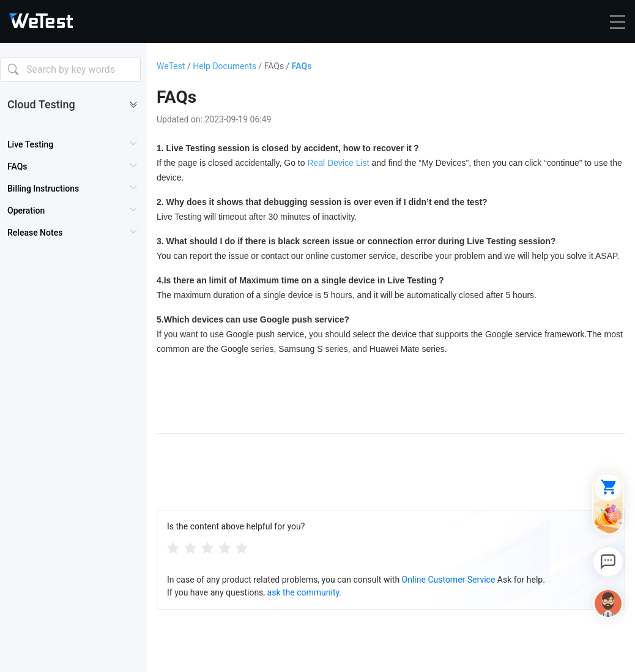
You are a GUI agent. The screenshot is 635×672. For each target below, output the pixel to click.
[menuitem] (73, 144)
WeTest (175, 66)
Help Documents (228, 66)
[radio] (173, 547)
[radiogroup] (207, 547)
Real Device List (338, 163)
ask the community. (304, 592)
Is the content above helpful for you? (236, 526)
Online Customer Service (449, 580)
